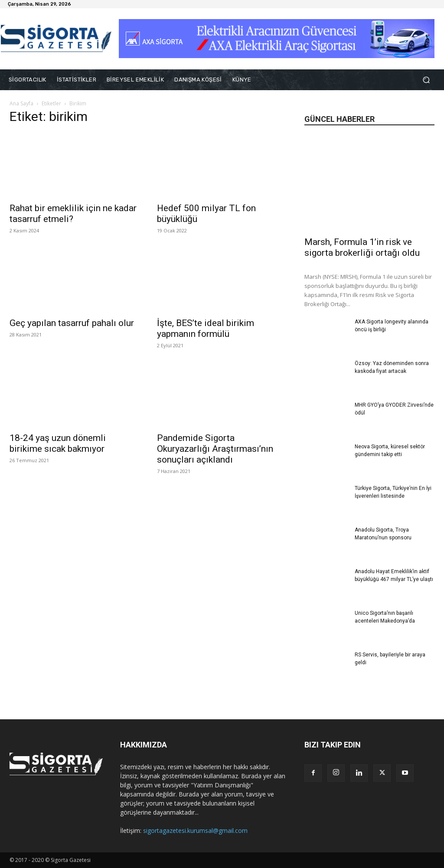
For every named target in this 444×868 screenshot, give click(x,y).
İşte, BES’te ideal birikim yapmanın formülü (206, 328)
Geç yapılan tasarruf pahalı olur (72, 323)
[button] (426, 80)
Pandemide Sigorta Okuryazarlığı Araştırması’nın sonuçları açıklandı (215, 449)
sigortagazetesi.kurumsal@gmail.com (195, 830)
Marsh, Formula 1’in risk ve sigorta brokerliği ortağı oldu (362, 247)
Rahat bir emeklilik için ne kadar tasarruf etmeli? (73, 214)
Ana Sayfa (21, 103)
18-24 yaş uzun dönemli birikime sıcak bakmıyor (58, 443)
